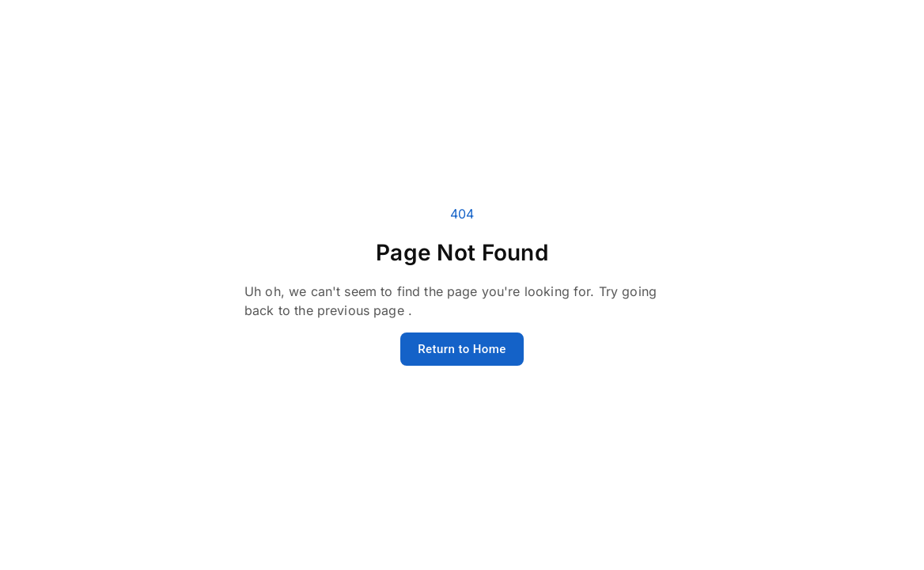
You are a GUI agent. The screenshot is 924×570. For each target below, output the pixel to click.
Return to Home (462, 349)
